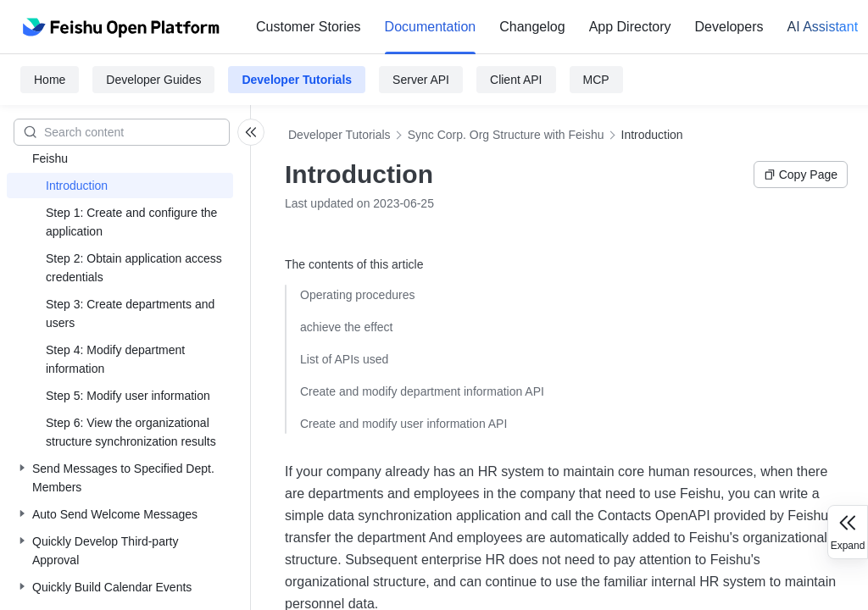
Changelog (532, 27)
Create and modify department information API (422, 391)
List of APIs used (344, 359)
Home (50, 80)
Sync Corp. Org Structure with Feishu (506, 135)
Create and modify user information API (403, 424)
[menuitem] (309, 27)
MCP (596, 80)
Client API (516, 80)
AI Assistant (822, 27)
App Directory (630, 27)
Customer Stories (309, 27)
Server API (421, 80)
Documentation (431, 27)
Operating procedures (357, 295)
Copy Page (801, 175)
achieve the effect (346, 327)
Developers (729, 27)
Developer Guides (153, 80)
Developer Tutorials (297, 80)
